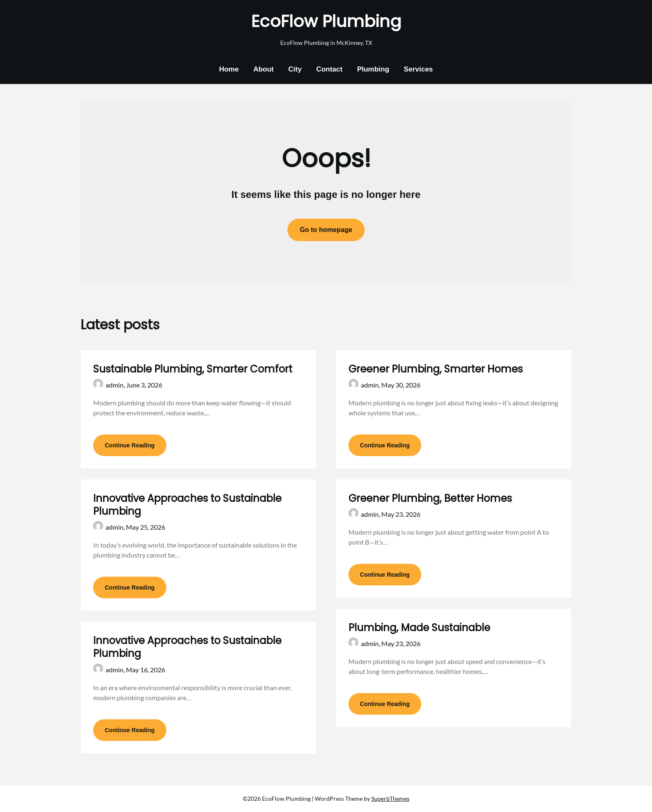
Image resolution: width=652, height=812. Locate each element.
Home (229, 69)
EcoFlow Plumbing (326, 21)
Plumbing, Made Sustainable (419, 628)
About (263, 69)
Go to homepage (326, 230)
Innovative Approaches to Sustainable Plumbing (187, 505)
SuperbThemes (390, 798)
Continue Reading (130, 445)
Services (418, 69)
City (295, 69)
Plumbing (373, 69)
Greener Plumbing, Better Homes (430, 498)
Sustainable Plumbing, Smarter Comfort (193, 369)
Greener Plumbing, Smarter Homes (436, 369)
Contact (329, 69)
